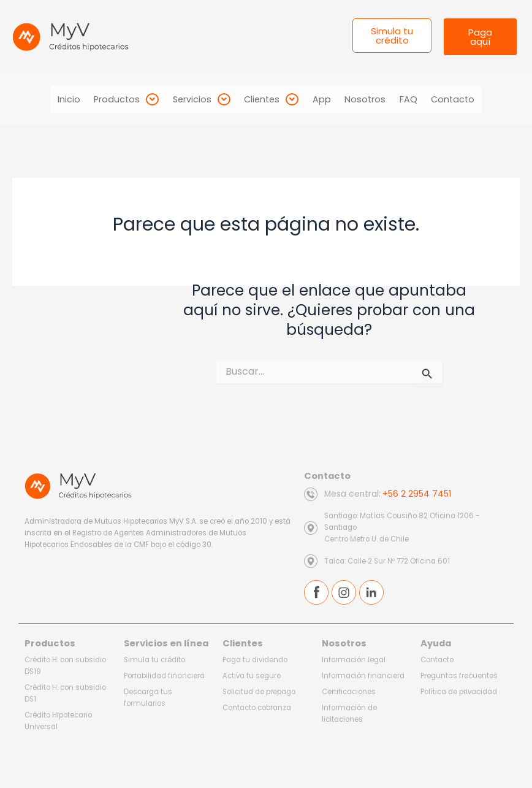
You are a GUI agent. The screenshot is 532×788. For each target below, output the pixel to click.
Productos (115, 99)
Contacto (469, 99)
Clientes (269, 99)
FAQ (420, 99)
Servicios (195, 99)
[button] (115, 99)
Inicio (53, 99)
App (324, 99)
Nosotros (372, 99)
